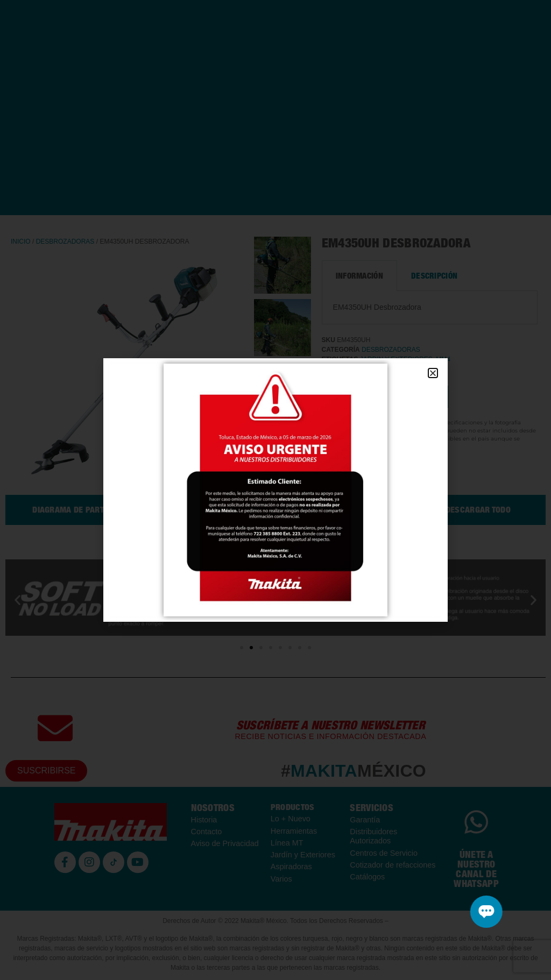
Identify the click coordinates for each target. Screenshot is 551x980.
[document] (275, 490)
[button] (433, 373)
